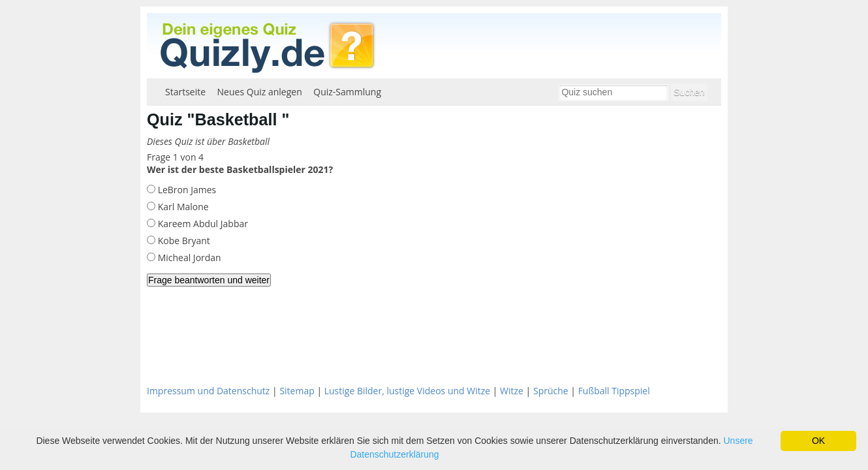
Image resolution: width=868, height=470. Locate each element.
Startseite (185, 92)
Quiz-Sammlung (347, 92)
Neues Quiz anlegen (260, 92)
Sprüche (551, 391)
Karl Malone (182, 207)
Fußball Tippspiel (614, 391)
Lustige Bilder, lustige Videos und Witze (407, 391)
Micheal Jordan (188, 258)
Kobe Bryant (183, 241)
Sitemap (297, 391)
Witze (512, 391)
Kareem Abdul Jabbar (202, 224)
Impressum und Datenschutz (208, 391)
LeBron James (186, 190)
